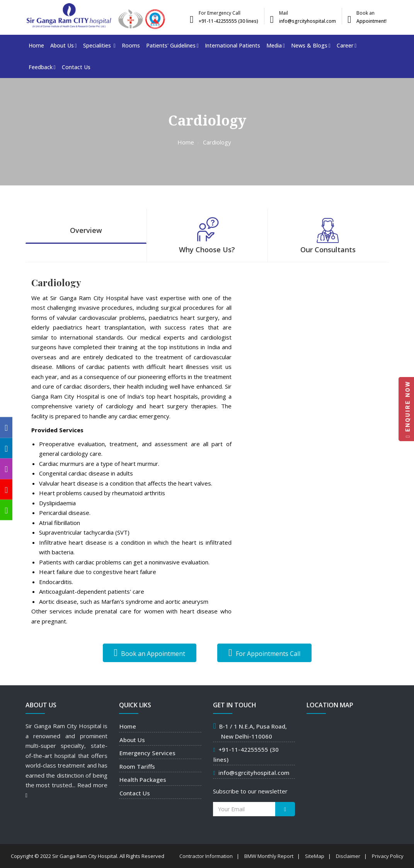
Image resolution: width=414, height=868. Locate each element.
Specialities (99, 45)
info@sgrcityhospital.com (254, 773)
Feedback (42, 67)
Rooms (131, 45)
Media (276, 45)
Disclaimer (348, 856)
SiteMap (315, 856)
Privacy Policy (388, 856)
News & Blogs (311, 45)
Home (36, 45)
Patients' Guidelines (172, 45)
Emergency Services (147, 753)
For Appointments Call (264, 653)
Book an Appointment (150, 653)
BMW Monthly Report (269, 856)
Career (347, 45)
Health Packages (143, 780)
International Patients (233, 45)
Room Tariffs (137, 766)
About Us (64, 45)
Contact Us (76, 67)
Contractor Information (206, 856)
